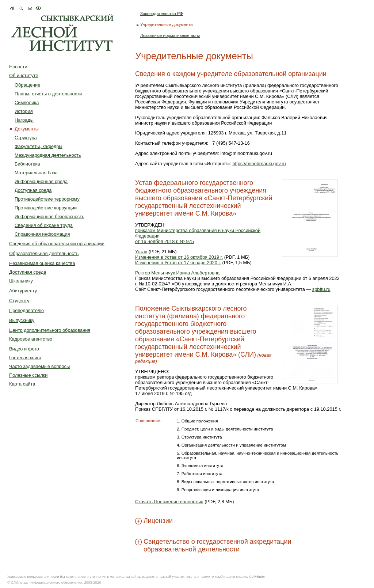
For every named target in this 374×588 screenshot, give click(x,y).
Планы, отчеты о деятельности (48, 94)
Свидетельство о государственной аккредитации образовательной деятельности (217, 545)
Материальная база (36, 173)
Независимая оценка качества (42, 263)
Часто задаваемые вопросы (39, 366)
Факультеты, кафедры (39, 146)
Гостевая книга (25, 358)
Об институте (24, 75)
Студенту (19, 301)
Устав (141, 252)
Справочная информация (42, 234)
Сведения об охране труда (44, 225)
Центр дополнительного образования (50, 330)
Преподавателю (26, 310)
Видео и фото (24, 349)
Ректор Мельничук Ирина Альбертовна (177, 273)
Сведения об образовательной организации (57, 244)
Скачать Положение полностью (169, 502)
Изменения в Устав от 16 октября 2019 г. (179, 257)
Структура (26, 138)
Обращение (27, 85)
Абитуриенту (23, 291)
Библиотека (27, 164)
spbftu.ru (321, 289)
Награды (24, 120)
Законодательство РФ (162, 14)
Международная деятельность (48, 155)
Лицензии (158, 521)
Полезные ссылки (28, 375)
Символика (27, 103)
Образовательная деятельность (44, 253)
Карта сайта (22, 384)
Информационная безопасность (49, 217)
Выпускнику (22, 320)
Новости (18, 67)
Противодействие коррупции (46, 208)
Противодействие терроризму (47, 199)
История (24, 111)
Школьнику (21, 281)
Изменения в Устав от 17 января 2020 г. (178, 263)
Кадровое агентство (31, 339)
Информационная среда (41, 181)
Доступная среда (33, 190)
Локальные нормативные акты (170, 35)
